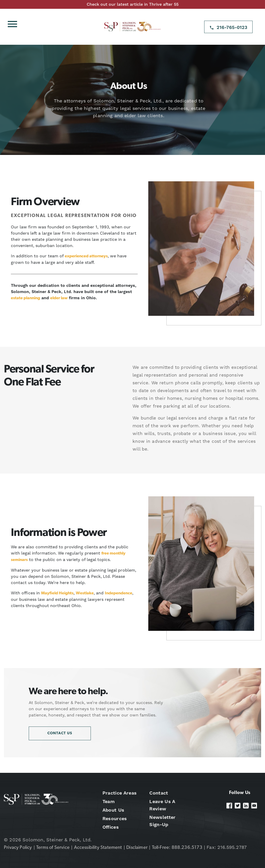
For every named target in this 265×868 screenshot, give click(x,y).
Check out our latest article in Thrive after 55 (133, 4)
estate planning (25, 298)
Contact (159, 793)
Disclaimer (137, 848)
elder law (59, 298)
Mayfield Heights (57, 593)
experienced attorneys (86, 256)
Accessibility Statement (98, 848)
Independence (119, 593)
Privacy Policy (18, 848)
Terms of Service (53, 848)
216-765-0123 (232, 27)
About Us (113, 810)
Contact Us (60, 733)
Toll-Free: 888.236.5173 (177, 848)
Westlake (85, 593)
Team (109, 801)
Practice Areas (120, 793)
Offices (111, 827)
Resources (115, 818)
